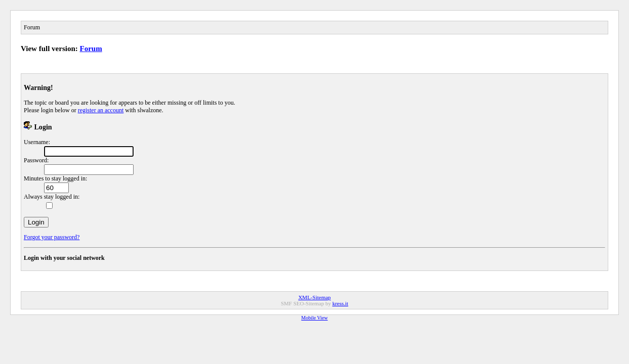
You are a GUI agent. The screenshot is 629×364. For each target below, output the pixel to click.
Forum (91, 49)
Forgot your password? (52, 237)
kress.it (340, 303)
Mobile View (314, 318)
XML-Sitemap (314, 297)
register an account (101, 110)
